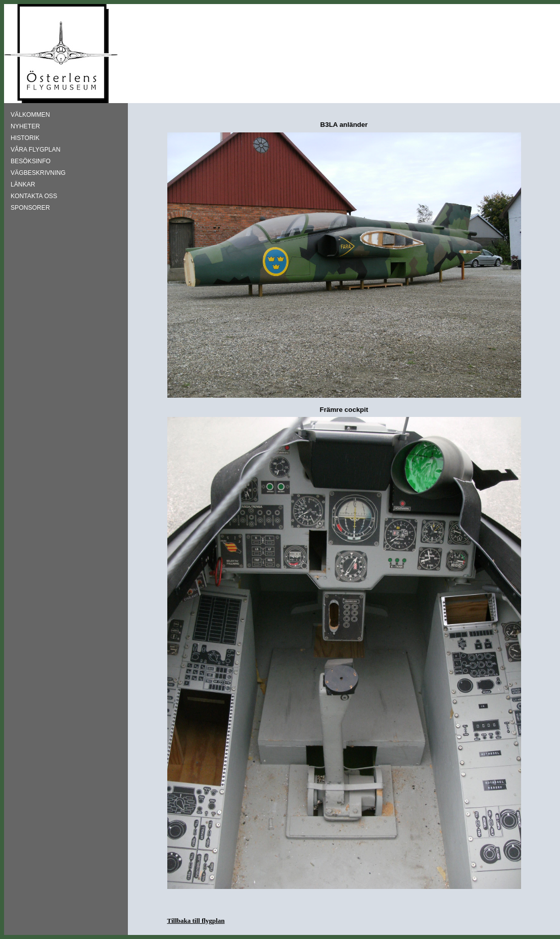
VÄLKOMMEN (30, 115)
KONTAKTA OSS (34, 196)
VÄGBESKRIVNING (38, 173)
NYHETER (25, 126)
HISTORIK (25, 138)
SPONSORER (30, 208)
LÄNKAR (23, 184)
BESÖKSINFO (31, 161)
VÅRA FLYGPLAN (35, 150)
